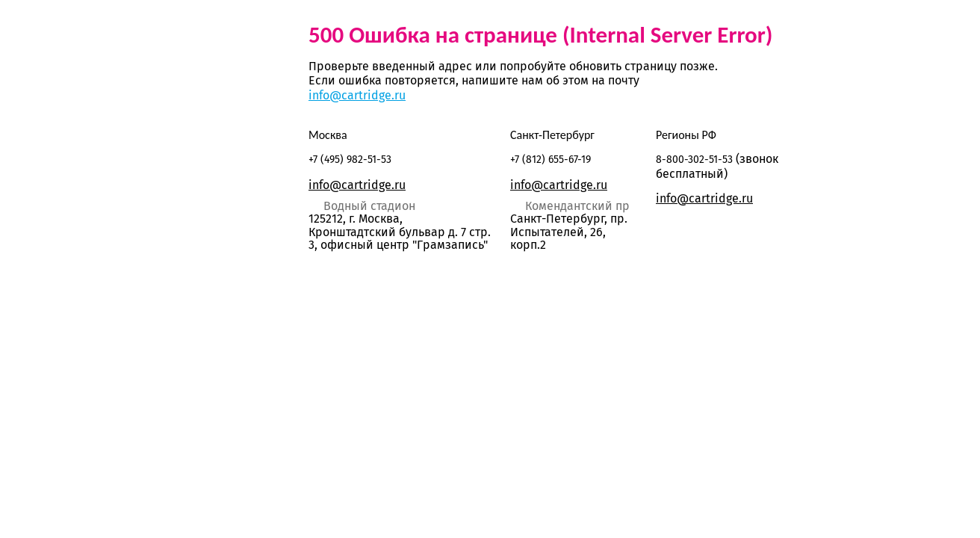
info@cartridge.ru (357, 95)
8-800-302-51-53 (694, 160)
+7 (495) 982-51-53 (350, 160)
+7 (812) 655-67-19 (551, 160)
